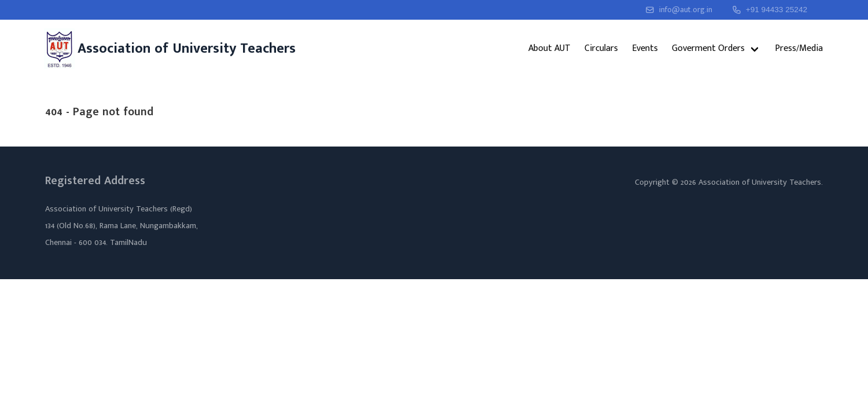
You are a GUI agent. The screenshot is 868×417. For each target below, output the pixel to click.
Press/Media (799, 48)
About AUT (549, 48)
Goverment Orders (708, 48)
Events (645, 48)
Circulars (601, 48)
